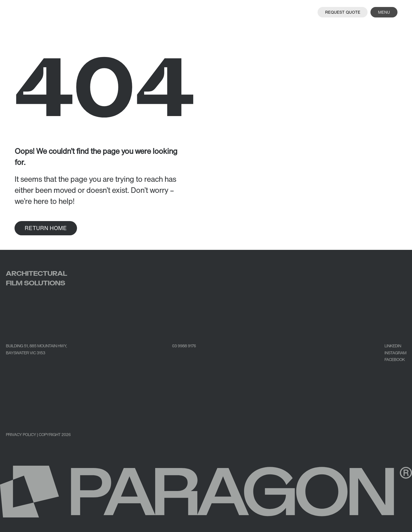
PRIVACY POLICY (21, 434)
